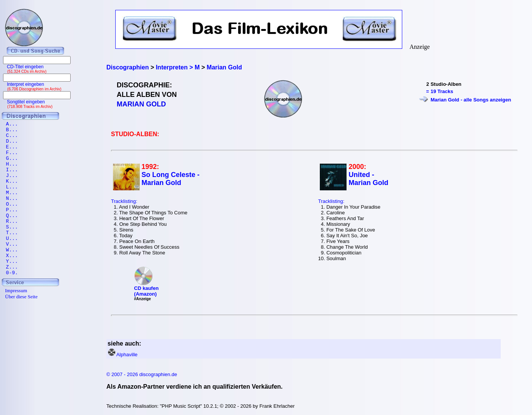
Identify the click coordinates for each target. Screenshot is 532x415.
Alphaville (127, 355)
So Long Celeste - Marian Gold (171, 179)
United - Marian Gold (368, 179)
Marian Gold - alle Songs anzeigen (471, 100)
